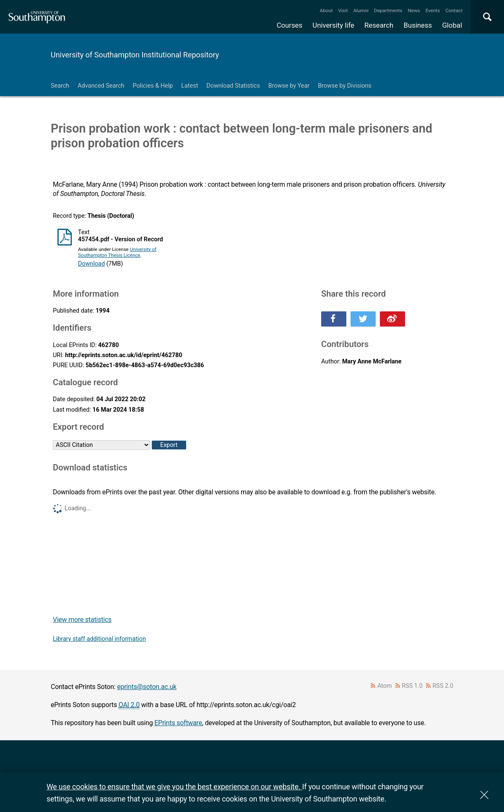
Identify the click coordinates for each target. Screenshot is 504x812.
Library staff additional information (99, 639)
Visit (343, 10)
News (414, 10)
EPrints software (178, 723)
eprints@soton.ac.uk (147, 687)
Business (418, 25)
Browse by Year (289, 86)
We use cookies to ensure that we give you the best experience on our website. (174, 787)
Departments (388, 10)
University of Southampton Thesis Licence (117, 252)
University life (333, 25)
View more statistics (82, 620)
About (326, 10)
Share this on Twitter (363, 319)
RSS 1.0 (412, 686)
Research (379, 25)
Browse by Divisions (345, 86)
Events (433, 10)
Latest (190, 86)
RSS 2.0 (443, 686)
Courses (290, 25)
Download (91, 264)
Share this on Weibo (392, 319)
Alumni (361, 10)
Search (60, 86)
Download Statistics (233, 86)
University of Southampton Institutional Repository (135, 55)
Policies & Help (153, 86)
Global (452, 25)
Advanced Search (101, 86)
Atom (385, 686)
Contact (454, 10)
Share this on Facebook (334, 319)
